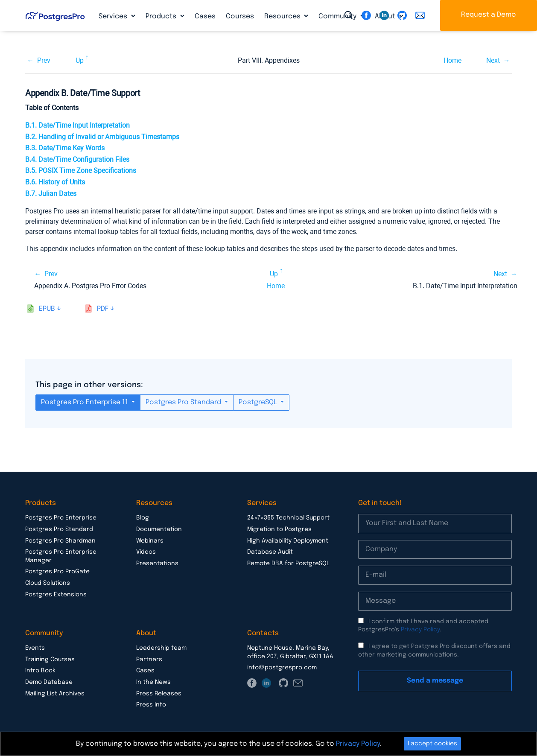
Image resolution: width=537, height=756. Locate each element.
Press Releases (159, 694)
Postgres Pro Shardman (60, 541)
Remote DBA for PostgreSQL (288, 563)
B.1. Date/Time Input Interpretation (77, 125)
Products (162, 16)
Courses (240, 16)
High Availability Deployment (288, 541)
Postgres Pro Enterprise (61, 518)
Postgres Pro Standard (184, 402)
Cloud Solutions (48, 583)
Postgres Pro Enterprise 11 (85, 402)
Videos (146, 552)
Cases (205, 16)
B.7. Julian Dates (51, 194)
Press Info (151, 705)
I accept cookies (432, 744)
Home (452, 60)
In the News (153, 682)
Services (114, 16)
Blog (143, 518)
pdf (103, 309)
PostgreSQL (259, 402)
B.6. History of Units (55, 182)
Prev (44, 60)
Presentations (157, 563)
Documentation (159, 529)
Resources (283, 16)
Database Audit (270, 552)
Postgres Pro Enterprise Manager (61, 556)
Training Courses (50, 660)
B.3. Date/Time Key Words (65, 148)
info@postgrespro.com (282, 668)
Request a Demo (489, 15)
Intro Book (40, 671)
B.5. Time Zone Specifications (81, 171)
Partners (149, 660)
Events (35, 648)
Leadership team (161, 648)
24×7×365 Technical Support (288, 518)
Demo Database (49, 682)
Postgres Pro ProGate (57, 572)
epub (47, 309)
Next (493, 60)
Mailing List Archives (55, 694)
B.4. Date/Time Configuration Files (77, 159)
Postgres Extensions (56, 595)
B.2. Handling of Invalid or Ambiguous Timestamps (102, 137)
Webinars (150, 541)
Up (80, 60)
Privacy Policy (420, 630)
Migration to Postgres (279, 529)
